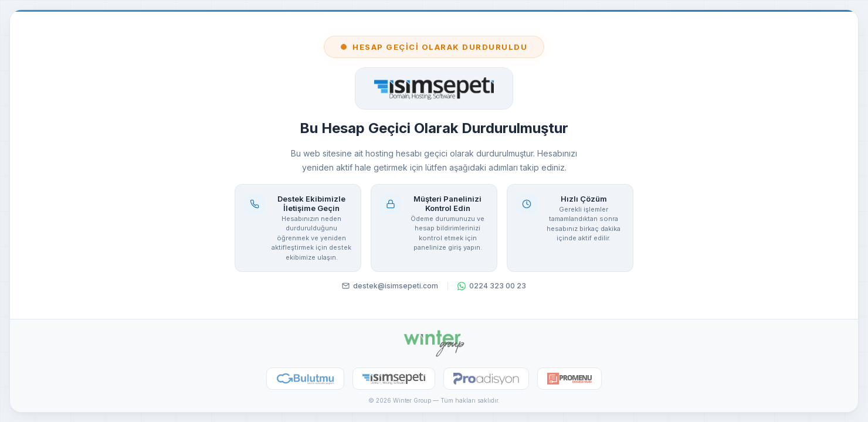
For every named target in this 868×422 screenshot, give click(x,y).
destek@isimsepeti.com (390, 286)
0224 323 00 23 (492, 286)
